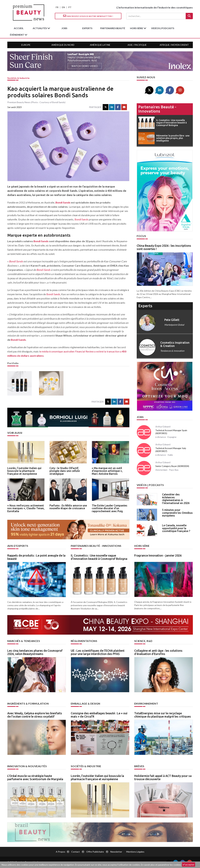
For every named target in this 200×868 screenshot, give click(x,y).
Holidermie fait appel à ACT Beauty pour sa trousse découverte (163, 777)
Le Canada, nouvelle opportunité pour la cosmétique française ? (176, 528)
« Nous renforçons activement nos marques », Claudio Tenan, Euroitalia (26, 508)
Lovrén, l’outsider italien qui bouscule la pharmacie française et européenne (24, 471)
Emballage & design (86, 703)
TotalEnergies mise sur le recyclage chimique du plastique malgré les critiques (163, 715)
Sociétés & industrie (18, 78)
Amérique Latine (100, 45)
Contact (76, 852)
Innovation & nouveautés (27, 766)
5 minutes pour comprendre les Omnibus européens (177, 513)
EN (63, 7)
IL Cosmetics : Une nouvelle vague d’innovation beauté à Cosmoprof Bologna (99, 557)
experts (87, 28)
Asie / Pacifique (137, 45)
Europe (26, 45)
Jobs (140, 417)
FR (57, 7)
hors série (137, 28)
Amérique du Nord (63, 45)
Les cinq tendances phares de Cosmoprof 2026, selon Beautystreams (35, 652)
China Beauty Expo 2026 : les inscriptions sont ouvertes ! (164, 247)
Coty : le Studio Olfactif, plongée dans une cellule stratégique (65, 471)
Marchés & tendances (24, 641)
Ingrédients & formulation (28, 703)
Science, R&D (143, 641)
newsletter (116, 852)
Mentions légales (135, 852)
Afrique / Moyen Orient (174, 45)
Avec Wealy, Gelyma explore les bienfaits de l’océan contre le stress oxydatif (35, 715)
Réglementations (84, 641)
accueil (19, 28)
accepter (189, 865)
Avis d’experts (18, 546)
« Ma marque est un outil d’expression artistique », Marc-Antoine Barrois (107, 471)
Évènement (17, 35)
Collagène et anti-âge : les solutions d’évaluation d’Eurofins (158, 652)
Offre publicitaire (95, 852)
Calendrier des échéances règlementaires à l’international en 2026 (176, 499)
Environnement (146, 703)
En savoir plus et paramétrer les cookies (161, 865)
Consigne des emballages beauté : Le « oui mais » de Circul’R (99, 715)
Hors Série (142, 546)
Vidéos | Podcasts (163, 28)
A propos (61, 852)
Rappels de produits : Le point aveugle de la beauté (36, 557)
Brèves (139, 766)
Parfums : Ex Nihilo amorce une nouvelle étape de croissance (68, 507)
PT (70, 7)
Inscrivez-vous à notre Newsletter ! (88, 16)
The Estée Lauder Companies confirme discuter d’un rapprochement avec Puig (110, 508)
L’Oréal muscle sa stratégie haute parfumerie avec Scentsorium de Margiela (35, 777)
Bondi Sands (63, 202)
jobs (64, 28)
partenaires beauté (113, 28)
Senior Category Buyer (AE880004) (172, 466)
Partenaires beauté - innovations (157, 109)
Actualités (40, 28)
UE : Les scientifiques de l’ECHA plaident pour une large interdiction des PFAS (98, 652)
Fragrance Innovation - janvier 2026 (158, 555)
